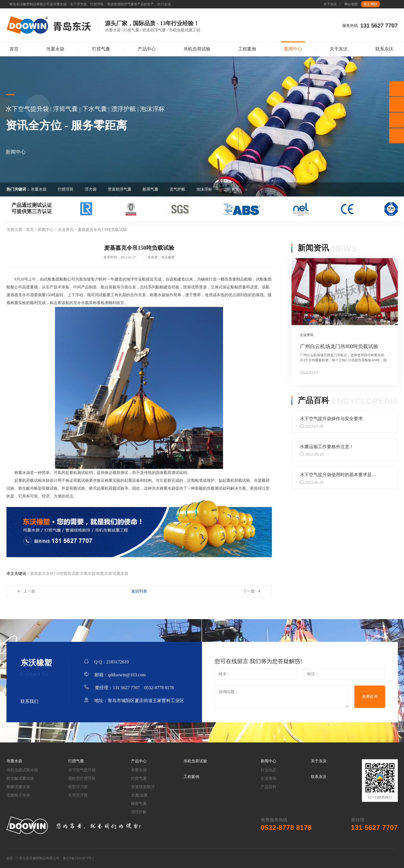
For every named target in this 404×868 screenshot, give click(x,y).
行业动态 (268, 770)
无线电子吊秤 (18, 795)
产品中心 (147, 49)
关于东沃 (330, 4)
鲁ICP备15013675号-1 (79, 858)
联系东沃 (384, 49)
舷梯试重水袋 (18, 787)
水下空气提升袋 (82, 770)
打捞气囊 (101, 49)
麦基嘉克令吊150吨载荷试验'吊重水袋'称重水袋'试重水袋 (79, 574)
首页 (14, 49)
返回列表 (139, 591)
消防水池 (231, 189)
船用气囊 (150, 189)
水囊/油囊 (139, 795)
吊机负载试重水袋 (22, 770)
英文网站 (370, 4)
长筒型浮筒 (78, 795)
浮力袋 (91, 189)
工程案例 (247, 49)
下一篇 (249, 591)
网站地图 (351, 4)
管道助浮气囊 (120, 189)
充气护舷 (177, 189)
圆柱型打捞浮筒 (82, 778)
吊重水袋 (55, 49)
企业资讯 (268, 778)
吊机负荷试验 (197, 49)
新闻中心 (293, 49)
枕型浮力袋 (78, 787)
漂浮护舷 (139, 812)
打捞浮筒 (66, 189)
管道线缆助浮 (143, 787)
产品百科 (268, 787)
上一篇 (29, 591)
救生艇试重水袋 (20, 778)
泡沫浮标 (204, 189)
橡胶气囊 (139, 804)
